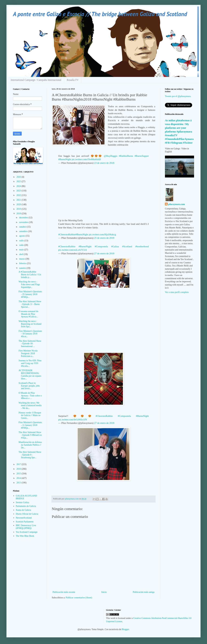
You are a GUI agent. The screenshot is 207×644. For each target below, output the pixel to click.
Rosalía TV (73, 80)
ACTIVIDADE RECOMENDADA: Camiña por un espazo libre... (30, 374)
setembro (24, 231)
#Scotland (127, 246)
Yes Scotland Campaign (27, 532)
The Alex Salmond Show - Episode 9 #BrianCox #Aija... (30, 435)
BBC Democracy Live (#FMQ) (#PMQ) (26, 527)
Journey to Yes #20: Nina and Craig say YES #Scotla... (30, 363)
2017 (19, 464)
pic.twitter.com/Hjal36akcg (102, 234)
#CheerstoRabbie (67, 234)
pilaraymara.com (177, 204)
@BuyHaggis (111, 156)
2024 (19, 186)
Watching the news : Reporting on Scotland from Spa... (30, 324)
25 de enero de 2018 (104, 238)
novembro (24, 222)
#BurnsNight (65, 159)
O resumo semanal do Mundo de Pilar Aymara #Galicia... (28, 314)
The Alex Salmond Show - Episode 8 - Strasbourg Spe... (30, 455)
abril (21, 254)
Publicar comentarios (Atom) (79, 598)
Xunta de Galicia (24, 510)
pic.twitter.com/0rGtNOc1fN (73, 419)
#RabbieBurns (126, 156)
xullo (22, 241)
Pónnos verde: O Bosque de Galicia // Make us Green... (30, 415)
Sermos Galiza (22, 502)
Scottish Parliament (25, 522)
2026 (19, 177)
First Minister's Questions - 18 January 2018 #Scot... (30, 334)
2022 (19, 195)
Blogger (125, 629)
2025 (19, 181)
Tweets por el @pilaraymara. (178, 96)
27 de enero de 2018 (104, 253)
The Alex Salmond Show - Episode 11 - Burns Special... (30, 304)
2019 (19, 209)
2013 (19, 483)
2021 (19, 200)
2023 (19, 191)
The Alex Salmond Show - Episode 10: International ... (30, 344)
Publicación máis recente (64, 592)
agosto (22, 236)
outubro (23, 227)
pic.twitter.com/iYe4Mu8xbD (86, 159)
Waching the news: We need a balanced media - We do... (30, 406)
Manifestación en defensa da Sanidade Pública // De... (30, 445)
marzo (22, 259)
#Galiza (115, 246)
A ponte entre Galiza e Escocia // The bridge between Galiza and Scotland (100, 14)
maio (22, 250)
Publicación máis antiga (144, 592)
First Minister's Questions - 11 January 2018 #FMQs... (30, 425)
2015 (19, 474)
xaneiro (23, 268)
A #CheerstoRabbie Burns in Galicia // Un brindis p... (30, 275)
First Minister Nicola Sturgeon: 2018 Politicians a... (28, 353)
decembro (24, 218)
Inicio (104, 592)
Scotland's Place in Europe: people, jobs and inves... (29, 386)
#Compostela (101, 246)
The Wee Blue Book (25, 536)
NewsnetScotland (24, 518)
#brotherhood (142, 246)
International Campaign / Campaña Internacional (36, 80)
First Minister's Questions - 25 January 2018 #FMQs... (30, 294)
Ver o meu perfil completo (177, 292)
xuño (22, 245)
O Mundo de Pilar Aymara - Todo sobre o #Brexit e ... (30, 396)
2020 (19, 204)
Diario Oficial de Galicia (27, 514)
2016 (19, 469)
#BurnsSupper (142, 156)
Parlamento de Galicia (26, 506)
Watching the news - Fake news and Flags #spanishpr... (29, 284)
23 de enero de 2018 (104, 163)
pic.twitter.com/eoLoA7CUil (73, 250)
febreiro (23, 263)
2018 (19, 214)
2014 (19, 478)
